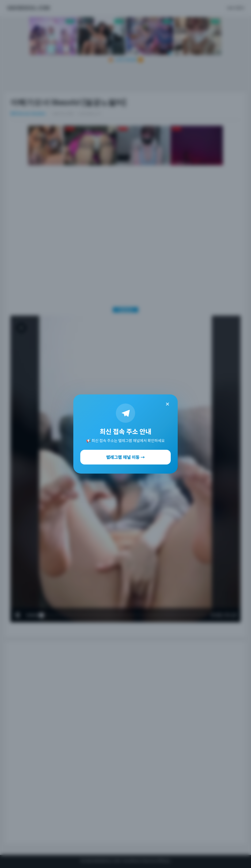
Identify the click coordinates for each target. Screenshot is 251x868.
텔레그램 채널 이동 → (126, 457)
